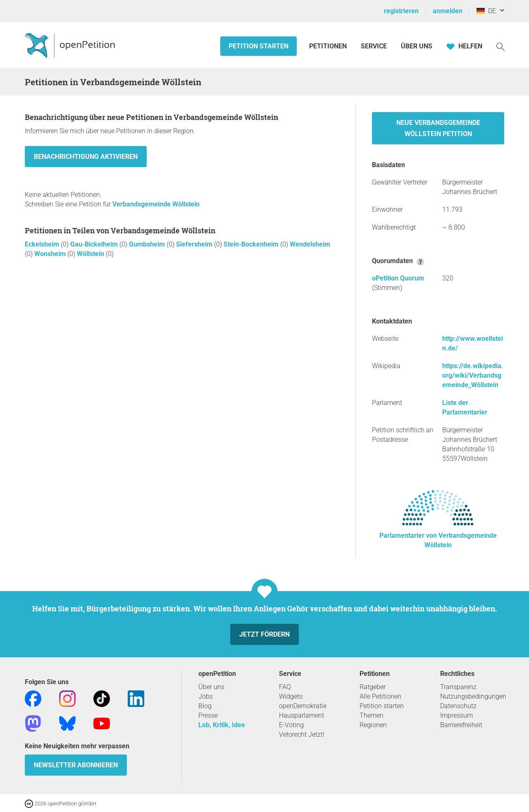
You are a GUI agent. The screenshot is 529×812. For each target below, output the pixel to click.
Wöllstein (91, 254)
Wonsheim (51, 254)
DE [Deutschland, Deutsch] (486, 11)
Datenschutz (458, 706)
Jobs (206, 696)
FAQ (285, 687)
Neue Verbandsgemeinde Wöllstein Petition (438, 128)
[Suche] (500, 46)
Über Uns (417, 46)
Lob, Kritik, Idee (222, 725)
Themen (372, 715)
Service (374, 46)
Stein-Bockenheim (252, 244)
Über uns (211, 687)
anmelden (448, 11)
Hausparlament (301, 715)
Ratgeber (373, 687)
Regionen (373, 725)
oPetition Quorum (398, 278)
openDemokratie (303, 706)
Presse (208, 715)
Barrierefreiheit (461, 725)
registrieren (401, 11)
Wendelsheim (310, 244)
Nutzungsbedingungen (473, 696)
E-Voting (291, 725)
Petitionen (329, 46)
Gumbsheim (148, 244)
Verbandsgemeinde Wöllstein (156, 204)
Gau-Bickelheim (95, 244)
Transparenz (458, 687)
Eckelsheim (43, 244)
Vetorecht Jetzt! (302, 734)
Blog (205, 706)
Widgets (291, 696)
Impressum (456, 715)
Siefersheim (195, 244)
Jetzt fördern (264, 634)
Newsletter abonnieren (76, 765)
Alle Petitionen (380, 696)
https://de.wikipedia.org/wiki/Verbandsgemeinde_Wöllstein (473, 375)
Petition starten (259, 46)
